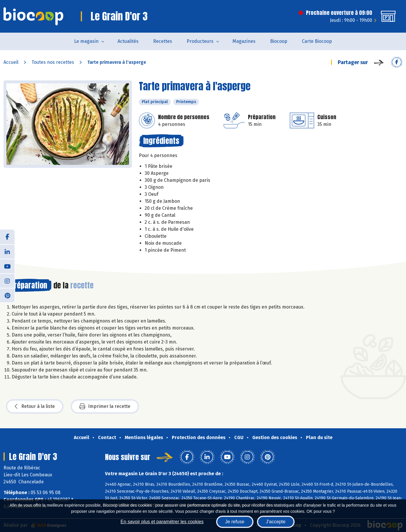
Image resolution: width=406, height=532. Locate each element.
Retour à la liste (35, 406)
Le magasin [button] (86, 41)
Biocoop (279, 41)
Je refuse (235, 522)
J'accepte (276, 522)
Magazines (244, 41)
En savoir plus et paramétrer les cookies (162, 522)
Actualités (128, 41)
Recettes (163, 41)
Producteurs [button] (200, 41)
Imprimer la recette (105, 406)
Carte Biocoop (317, 41)
